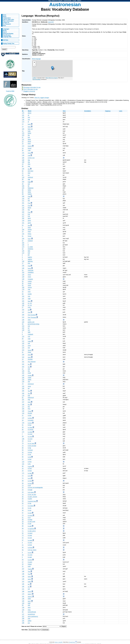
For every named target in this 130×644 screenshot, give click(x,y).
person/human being (34, 324)
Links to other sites (8, 20)
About (5, 16)
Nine (29, 301)
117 (23, 214)
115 (23, 336)
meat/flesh (31, 272)
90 (23, 448)
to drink (30, 452)
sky (29, 371)
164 (23, 218)
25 (23, 292)
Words (5, 31)
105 (23, 388)
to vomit (30, 555)
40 (23, 452)
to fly (29, 464)
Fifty (29, 197)
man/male (31, 270)
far (29, 186)
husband (30, 241)
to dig (29, 448)
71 (23, 531)
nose (29, 307)
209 (23, 315)
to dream (30, 450)
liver (29, 263)
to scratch (31, 506)
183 (23, 409)
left (29, 255)
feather (30, 194)
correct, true (31, 158)
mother (30, 281)
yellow (30, 621)
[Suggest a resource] (29, 91)
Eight (29, 182)
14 (23, 131)
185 (23, 584)
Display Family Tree (9, 43)
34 (23, 441)
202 (23, 364)
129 (23, 275)
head (29, 232)
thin (29, 405)
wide (29, 603)
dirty (29, 164)
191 (23, 115)
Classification (7, 35)
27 (23, 307)
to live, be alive (32, 495)
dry (29, 169)
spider (30, 380)
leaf (29, 253)
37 (23, 455)
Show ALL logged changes (42, 98)
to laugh (30, 490)
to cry (29, 441)
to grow (30, 466)
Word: (30, 111)
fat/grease (31, 188)
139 (23, 155)
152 (23, 373)
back (29, 124)
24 (23, 232)
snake (30, 378)
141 (23, 589)
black (29, 140)
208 (23, 196)
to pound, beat (32, 501)
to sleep (30, 520)
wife (29, 605)
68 (23, 294)
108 (23, 268)
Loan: (121, 111)
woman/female (32, 612)
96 (23, 166)
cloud (29, 153)
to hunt (30, 483)
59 (23, 281)
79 (23, 384)
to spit (30, 524)
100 (23, 610)
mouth (30, 283)
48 (23, 520)
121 (23, 346)
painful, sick (31, 322)
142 (23, 234)
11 (23, 173)
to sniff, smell (32, 522)
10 (23, 164)
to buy (30, 425)
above (30, 113)
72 (23, 476)
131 (23, 153)
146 (23, 120)
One (29, 312)
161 (23, 362)
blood (29, 142)
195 (23, 303)
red (29, 330)
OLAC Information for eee (31, 89)
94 (23, 547)
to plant (30, 499)
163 (23, 296)
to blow (30, 418)
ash (29, 120)
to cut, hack (31, 443)
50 (23, 450)
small (29, 373)
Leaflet (34, 78)
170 (23, 594)
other (29, 320)
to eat (29, 455)
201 (23, 203)
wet (29, 589)
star (29, 382)
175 (23, 113)
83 (23, 560)
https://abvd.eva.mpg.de (55, 1)
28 (23, 420)
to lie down (31, 492)
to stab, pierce (32, 531)
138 (23, 576)
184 (23, 230)
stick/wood (31, 384)
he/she (30, 230)
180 (23, 186)
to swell (30, 540)
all (29, 115)
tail (29, 388)
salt (29, 343)
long (29, 266)
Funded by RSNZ (10, 91)
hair (29, 225)
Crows (74, 1)
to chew (30, 428)
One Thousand (32, 317)
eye (29, 184)
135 (23, 261)
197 (23, 312)
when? (30, 594)
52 (23, 533)
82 (23, 171)
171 (23, 473)
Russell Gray (72, 642)
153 (23, 135)
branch (30, 146)
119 (23, 177)
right (29, 332)
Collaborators (7, 18)
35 (23, 555)
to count (30, 439)
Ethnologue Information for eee (32, 87)
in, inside (30, 247)
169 (23, 619)
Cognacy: (108, 111)
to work (30, 560)
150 (23, 621)
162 (23, 310)
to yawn (30, 562)
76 (23, 495)
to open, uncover (33, 497)
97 (23, 137)
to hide (30, 473)
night (29, 299)
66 (23, 550)
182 (23, 243)
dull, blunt (31, 171)
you (29, 623)
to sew (30, 513)
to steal (30, 535)
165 (23, 129)
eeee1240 (51, 22)
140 (23, 169)
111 (23, 201)
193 (23, 245)
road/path (31, 334)
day (29, 160)
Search (5, 32)
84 (23, 499)
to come (30, 434)
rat (29, 328)
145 (23, 375)
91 (23, 425)
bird (29, 137)
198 (23, 571)
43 (23, 175)
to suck (30, 538)
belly (29, 131)
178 (23, 396)
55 (23, 612)
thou (29, 409)
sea (29, 348)
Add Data (5, 40)
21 (23, 545)
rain (29, 326)
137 (23, 418)
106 (23, 378)
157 (23, 402)
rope (29, 339)
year (29, 619)
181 (23, 596)
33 (23, 490)
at (28, 122)
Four (29, 212)
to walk (30, 557)
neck (29, 292)
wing (29, 610)
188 (23, 591)
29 (23, 522)
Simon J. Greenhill (59, 642)
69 (23, 483)
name (29, 285)
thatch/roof (31, 398)
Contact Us (6, 23)
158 (23, 287)
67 (23, 513)
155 (23, 266)
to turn (30, 553)
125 (23, 343)
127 (23, 614)
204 (23, 182)
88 (23, 528)
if (28, 245)
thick (29, 402)
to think (30, 545)
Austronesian (68, 1)
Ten (29, 391)
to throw (30, 548)
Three (30, 411)
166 (23, 158)
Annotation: (88, 111)
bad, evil (30, 129)
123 (23, 462)
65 (23, 339)
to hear (30, 468)
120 (23, 386)
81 (23, 352)
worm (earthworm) (33, 616)
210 (23, 317)
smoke (30, 376)
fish (29, 201)
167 (23, 299)
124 (23, 348)
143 (23, 199)
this (29, 407)
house (30, 236)
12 (23, 369)
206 (23, 391)
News (4, 26)
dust (29, 173)
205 (23, 301)
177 (23, 407)
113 (23, 146)
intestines (31, 249)
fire (29, 199)
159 (23, 603)
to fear (30, 459)
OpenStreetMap (36, 79)
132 (23, 210)
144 (23, 423)
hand (29, 228)
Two (29, 572)
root (29, 336)
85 (23, 430)
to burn (30, 423)
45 (23, 184)
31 (23, 566)
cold (29, 155)
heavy (30, 234)
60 (23, 190)
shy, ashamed (32, 362)
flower (30, 208)
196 (23, 439)
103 (23, 272)
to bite (30, 415)
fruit (29, 214)
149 (23, 330)
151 (23, 223)
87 (23, 540)
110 (23, 380)
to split (30, 526)
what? (30, 592)
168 (23, 160)
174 (23, 247)
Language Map (7, 37)
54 (23, 270)
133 (23, 326)
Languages (6, 29)
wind (29, 607)
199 (23, 411)
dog (29, 166)
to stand (30, 533)
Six (29, 364)
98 (23, 179)
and (29, 117)
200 (23, 212)
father (30, 190)
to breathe (31, 420)
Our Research (7, 24)
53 (23, 324)
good (29, 218)
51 (23, 518)
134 (23, 413)
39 (23, 436)
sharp (29, 352)
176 (23, 133)
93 (23, 501)
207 (23, 569)
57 (23, 241)
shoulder (30, 359)
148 (23, 599)
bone (29, 144)
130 (23, 382)
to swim (30, 543)
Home (4, 15)
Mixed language (36, 59)
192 (23, 117)
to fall (29, 457)
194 (23, 239)
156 (23, 404)
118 (23, 221)
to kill (29, 485)
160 (23, 322)
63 (23, 285)
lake (29, 251)
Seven (30, 350)
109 (23, 279)
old (29, 310)
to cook (30, 437)
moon (29, 275)
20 (23, 488)
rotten (30, 341)
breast (30, 148)
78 (23, 443)
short (29, 355)
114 (23, 253)
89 (23, 481)
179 (23, 289)
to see (30, 508)
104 (23, 188)
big (29, 135)
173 (23, 122)
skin (29, 369)
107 (23, 616)
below (30, 133)
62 (23, 398)
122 (23, 581)
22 (23, 459)
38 (23, 427)
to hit (29, 476)
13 (23, 124)
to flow (30, 462)
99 (23, 194)
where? (30, 597)
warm (29, 577)
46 (23, 508)
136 (23, 607)
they (29, 400)
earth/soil (30, 177)
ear (29, 175)
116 (23, 208)
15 (23, 144)
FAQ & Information (8, 21)
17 (23, 263)
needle (30, 294)
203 (23, 350)
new (29, 296)
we (29, 584)
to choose (31, 430)
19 (23, 359)
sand (29, 346)
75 (23, 446)
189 (23, 601)
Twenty (30, 569)
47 (23, 562)
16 (23, 249)
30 (23, 283)
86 (23, 466)
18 (23, 148)
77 (23, 506)
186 (23, 623)
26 (23, 225)
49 (23, 492)
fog (29, 210)
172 (23, 432)
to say (30, 503)
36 (23, 524)
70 (23, 515)
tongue (30, 564)
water (29, 582)
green (30, 223)
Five (29, 203)
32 (23, 564)
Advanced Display (8, 34)
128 (23, 371)
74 (23, 485)
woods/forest (31, 614)
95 (23, 457)
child (29, 150)
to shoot (30, 516)
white (29, 599)
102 (23, 328)
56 (23, 150)
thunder (30, 413)
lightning (30, 261)
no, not (30, 303)
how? (29, 239)
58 (23, 605)
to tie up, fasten (32, 550)
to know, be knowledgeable (35, 488)
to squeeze (31, 529)
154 (23, 355)
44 (23, 468)
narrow (30, 287)
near (29, 289)
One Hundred (32, 315)
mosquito (30, 279)
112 (23, 341)
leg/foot (30, 257)
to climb (30, 432)
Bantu (79, 1)
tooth (29, 566)
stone (29, 386)
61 (23, 236)
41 (23, 415)
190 (23, 320)
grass (29, 221)
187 (23, 400)
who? (29, 601)
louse (29, 268)
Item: (64, 111)
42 (23, 538)
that (29, 396)
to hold (30, 481)
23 (23, 142)
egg (29, 179)
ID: (23, 111)
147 (23, 140)
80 (23, 526)
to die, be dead (32, 446)
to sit (29, 518)
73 (23, 535)
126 (23, 251)
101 (23, 464)
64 (23, 503)
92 (23, 497)
